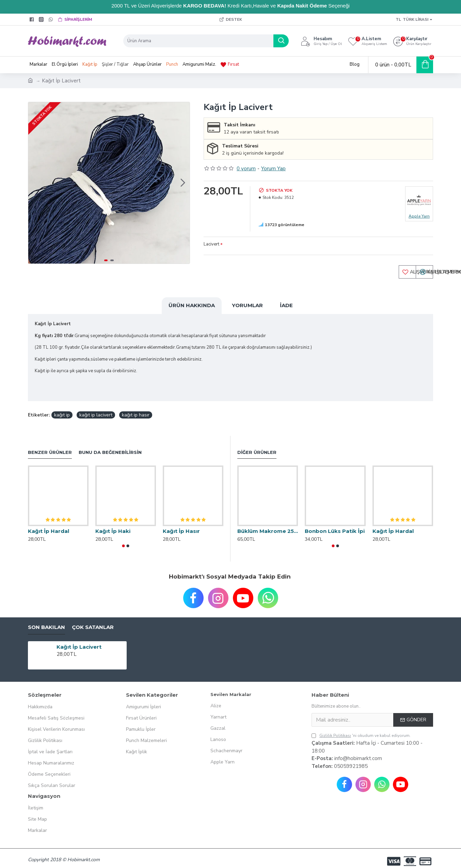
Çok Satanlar (93, 621)
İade (286, 307)
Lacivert (211, 244)
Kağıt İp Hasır (181, 525)
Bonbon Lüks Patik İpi (335, 525)
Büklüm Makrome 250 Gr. (268, 525)
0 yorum (246, 169)
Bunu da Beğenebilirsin (110, 446)
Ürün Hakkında (192, 307)
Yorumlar (247, 307)
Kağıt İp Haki (113, 525)
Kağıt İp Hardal (49, 525)
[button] (183, 183)
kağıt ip (62, 409)
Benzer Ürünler (50, 446)
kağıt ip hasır (136, 409)
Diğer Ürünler (257, 446)
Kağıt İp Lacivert (79, 641)
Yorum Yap (273, 169)
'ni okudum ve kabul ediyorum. (361, 730)
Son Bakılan (46, 621)
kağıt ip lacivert (96, 409)
